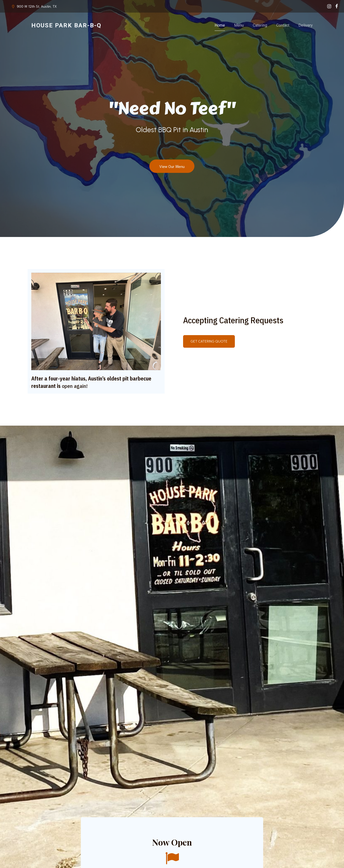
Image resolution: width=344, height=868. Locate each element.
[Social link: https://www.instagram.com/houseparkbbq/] (329, 6)
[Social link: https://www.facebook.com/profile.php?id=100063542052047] (337, 6)
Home (220, 25)
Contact (283, 25)
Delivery (306, 25)
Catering (260, 25)
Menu (239, 25)
